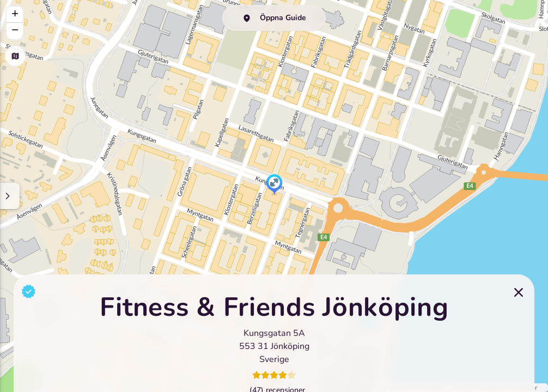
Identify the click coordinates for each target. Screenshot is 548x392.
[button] (274, 185)
